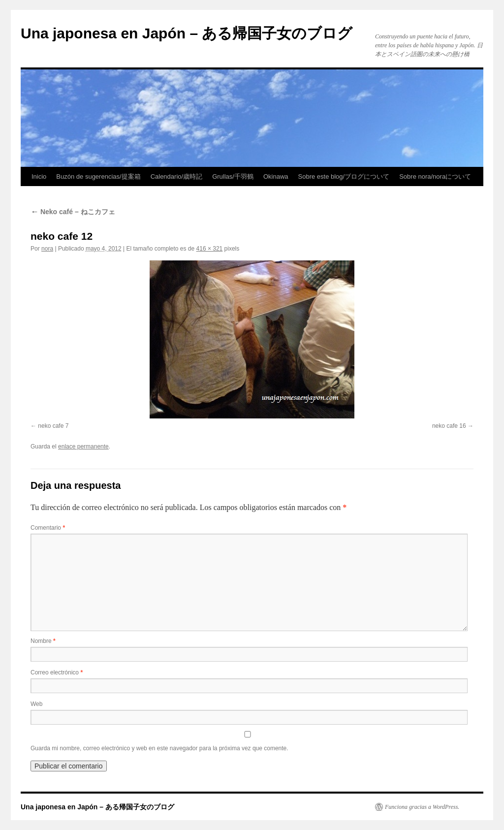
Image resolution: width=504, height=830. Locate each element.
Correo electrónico (57, 672)
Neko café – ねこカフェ (73, 212)
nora (47, 249)
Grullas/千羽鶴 (233, 176)
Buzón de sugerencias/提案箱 (98, 176)
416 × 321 (210, 249)
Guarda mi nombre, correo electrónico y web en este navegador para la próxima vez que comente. (159, 748)
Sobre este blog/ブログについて (344, 176)
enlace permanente (83, 447)
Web (36, 704)
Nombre (43, 641)
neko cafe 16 (449, 426)
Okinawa (276, 176)
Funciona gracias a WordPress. (422, 807)
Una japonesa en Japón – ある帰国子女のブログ (187, 33)
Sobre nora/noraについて (435, 176)
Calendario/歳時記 (177, 176)
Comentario (48, 528)
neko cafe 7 (53, 426)
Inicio (39, 176)
